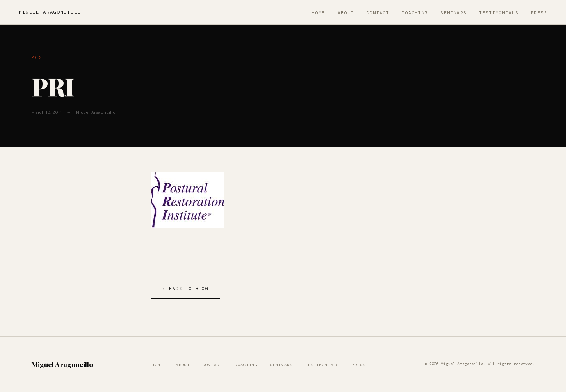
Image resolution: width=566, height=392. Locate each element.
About (346, 13)
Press (539, 13)
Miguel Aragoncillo (50, 12)
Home (319, 13)
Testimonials (499, 13)
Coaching (415, 13)
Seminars (453, 13)
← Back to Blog (186, 289)
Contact (378, 13)
